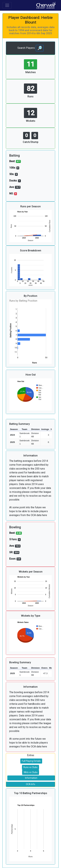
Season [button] (14, 429)
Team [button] (25, 429)
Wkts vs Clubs (31, 772)
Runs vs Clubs (30, 767)
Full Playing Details (31, 761)
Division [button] (35, 429)
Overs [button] (44, 668)
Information (31, 778)
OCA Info (30, 784)
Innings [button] (45, 429)
